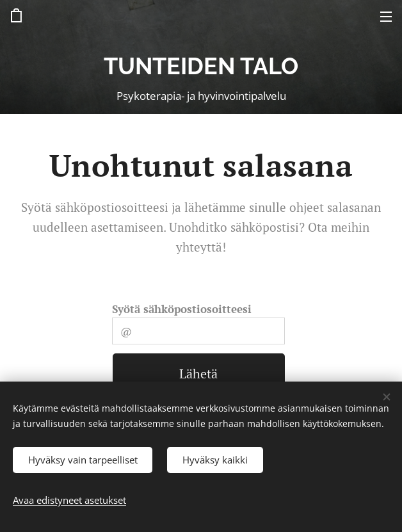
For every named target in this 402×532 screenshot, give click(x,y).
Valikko (386, 17)
